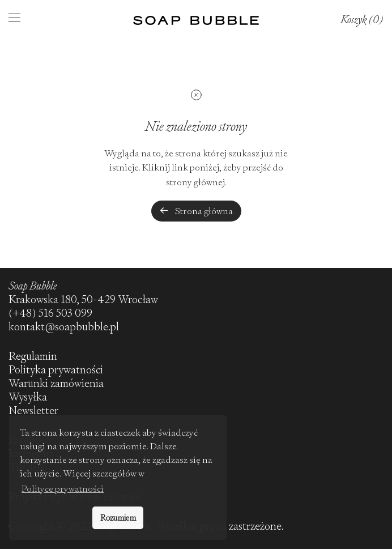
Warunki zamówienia (56, 383)
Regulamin (33, 356)
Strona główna (196, 211)
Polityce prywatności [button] (63, 489)
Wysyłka (28, 397)
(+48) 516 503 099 (50, 313)
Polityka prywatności (56, 370)
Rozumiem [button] (118, 518)
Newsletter (33, 410)
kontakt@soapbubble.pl (64, 327)
